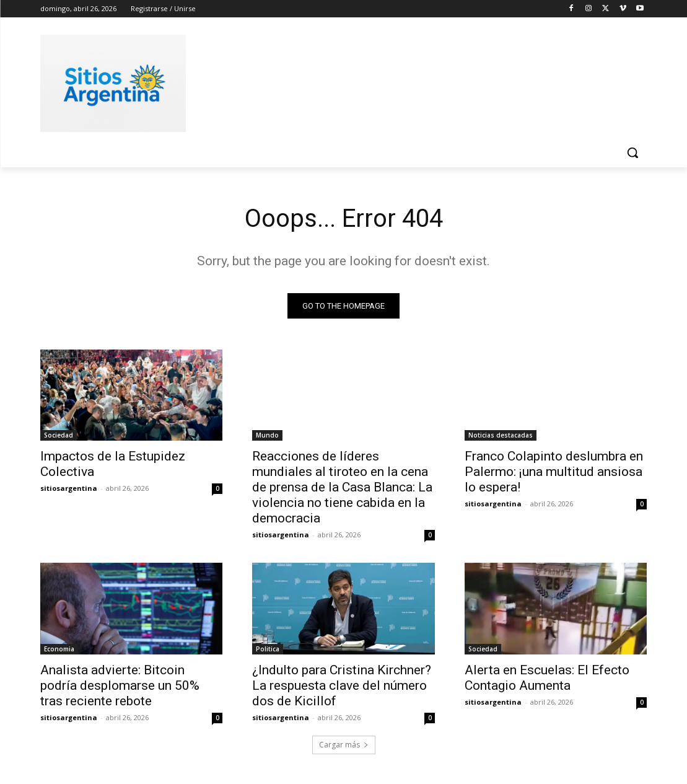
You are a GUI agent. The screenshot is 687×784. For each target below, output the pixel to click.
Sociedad (59, 435)
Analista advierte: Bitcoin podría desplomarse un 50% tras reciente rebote (120, 685)
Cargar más (344, 745)
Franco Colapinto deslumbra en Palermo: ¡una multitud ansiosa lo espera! (554, 472)
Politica (268, 649)
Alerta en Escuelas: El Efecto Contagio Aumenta (547, 678)
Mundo (267, 435)
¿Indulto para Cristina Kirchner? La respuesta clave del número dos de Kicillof (342, 685)
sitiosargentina (69, 488)
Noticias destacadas (501, 435)
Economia (59, 649)
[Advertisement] (331, 81)
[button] (632, 152)
